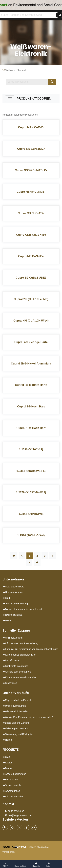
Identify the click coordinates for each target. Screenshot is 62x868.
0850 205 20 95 (14, 811)
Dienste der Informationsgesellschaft (24, 609)
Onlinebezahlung (14, 638)
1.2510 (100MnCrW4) (31, 535)
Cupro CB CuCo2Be (31, 213)
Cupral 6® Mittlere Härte (31, 385)
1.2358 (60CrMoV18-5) (31, 471)
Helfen (8, 740)
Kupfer (9, 763)
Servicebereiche (13, 785)
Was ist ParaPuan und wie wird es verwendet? (29, 717)
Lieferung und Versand (17, 728)
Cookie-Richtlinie (14, 615)
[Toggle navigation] (10, 99)
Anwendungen (13, 791)
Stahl (8, 757)
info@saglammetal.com (19, 815)
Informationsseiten (15, 797)
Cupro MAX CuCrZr (31, 127)
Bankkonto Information (17, 666)
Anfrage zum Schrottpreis (18, 672)
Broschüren (11, 683)
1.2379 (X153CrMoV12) (31, 492)
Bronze (9, 768)
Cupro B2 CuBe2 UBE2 (31, 278)
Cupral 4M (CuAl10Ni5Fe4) (31, 321)
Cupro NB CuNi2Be (31, 256)
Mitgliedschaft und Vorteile (19, 700)
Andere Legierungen (16, 774)
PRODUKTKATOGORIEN (34, 99)
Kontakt (8, 804)
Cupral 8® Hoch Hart (31, 407)
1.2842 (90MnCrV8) (31, 514)
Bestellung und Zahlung (17, 723)
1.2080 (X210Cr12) (31, 449)
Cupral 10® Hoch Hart (31, 428)
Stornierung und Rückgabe (19, 734)
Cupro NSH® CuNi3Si (31, 192)
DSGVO (9, 621)
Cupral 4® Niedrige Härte (31, 342)
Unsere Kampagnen (15, 706)
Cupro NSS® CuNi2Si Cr (31, 170)
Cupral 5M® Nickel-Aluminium (31, 364)
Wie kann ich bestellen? (17, 711)
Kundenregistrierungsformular (20, 655)
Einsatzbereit (12, 780)
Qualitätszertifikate (15, 587)
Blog (7, 598)
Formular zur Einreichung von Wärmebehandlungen (32, 649)
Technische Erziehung (16, 604)
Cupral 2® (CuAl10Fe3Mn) (31, 299)
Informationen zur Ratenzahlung (22, 643)
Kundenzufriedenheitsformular (21, 677)
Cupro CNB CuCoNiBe (31, 235)
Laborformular (12, 660)
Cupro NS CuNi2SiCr (31, 149)
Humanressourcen (15, 592)
